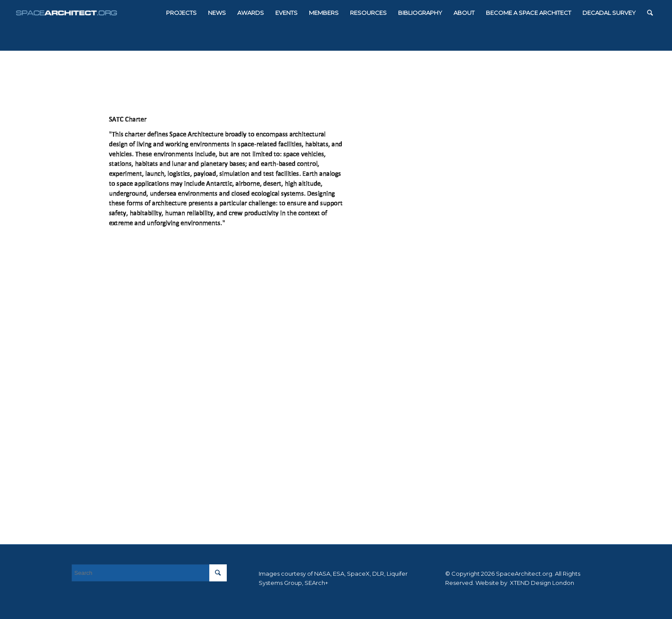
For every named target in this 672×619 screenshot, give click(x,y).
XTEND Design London (541, 583)
